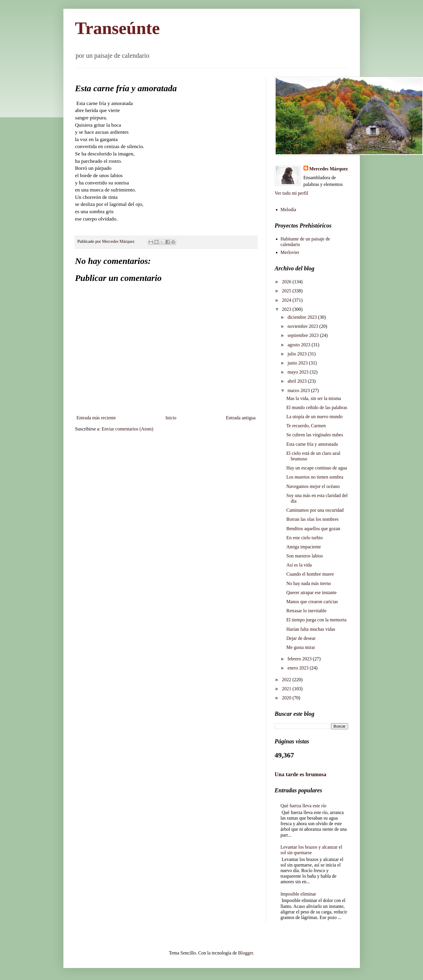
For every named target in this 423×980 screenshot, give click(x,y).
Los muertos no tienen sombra (315, 477)
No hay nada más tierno (309, 583)
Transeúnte (118, 28)
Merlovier (290, 252)
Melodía (288, 210)
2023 (287, 309)
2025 (287, 291)
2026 (287, 282)
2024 (287, 300)
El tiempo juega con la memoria (316, 620)
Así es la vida (299, 565)
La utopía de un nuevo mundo (314, 417)
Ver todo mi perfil (291, 193)
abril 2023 (298, 381)
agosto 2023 (299, 345)
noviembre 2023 (303, 326)
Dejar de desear (301, 638)
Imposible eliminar (298, 894)
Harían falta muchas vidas (311, 629)
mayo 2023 (299, 372)
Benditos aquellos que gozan (313, 529)
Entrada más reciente (96, 418)
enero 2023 (299, 668)
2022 (287, 680)
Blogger (246, 953)
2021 (287, 689)
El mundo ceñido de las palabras (317, 407)
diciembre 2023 (303, 317)
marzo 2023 (299, 390)
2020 (287, 698)
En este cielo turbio (304, 538)
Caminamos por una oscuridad (315, 510)
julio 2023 (298, 354)
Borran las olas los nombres (312, 519)
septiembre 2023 (304, 335)
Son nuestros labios (304, 556)
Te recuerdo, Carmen (306, 426)
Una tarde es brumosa (301, 774)
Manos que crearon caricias (312, 602)
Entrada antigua (241, 418)
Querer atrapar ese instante (311, 592)
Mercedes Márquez (329, 169)
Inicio (171, 418)
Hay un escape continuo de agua (317, 468)
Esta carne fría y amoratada (312, 444)
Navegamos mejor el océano (313, 486)
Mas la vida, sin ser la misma (314, 398)
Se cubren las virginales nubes (315, 435)
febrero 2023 (300, 659)
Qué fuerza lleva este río (304, 806)
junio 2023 (298, 363)
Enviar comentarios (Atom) (127, 429)
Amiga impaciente (304, 547)
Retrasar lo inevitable (306, 611)
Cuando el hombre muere (310, 574)
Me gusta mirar (301, 647)
